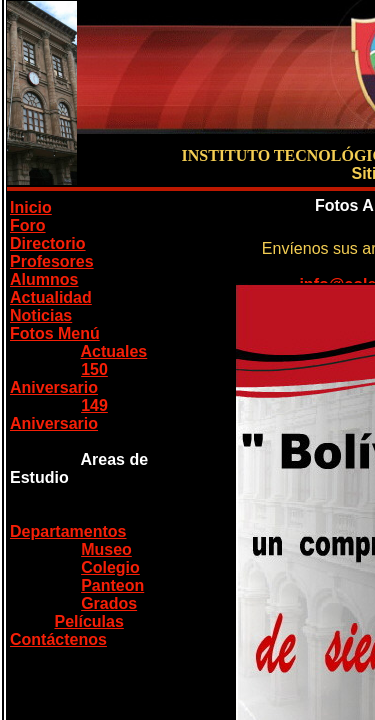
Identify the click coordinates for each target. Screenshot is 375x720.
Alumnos (44, 279)
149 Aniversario (59, 414)
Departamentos (68, 531)
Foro (28, 225)
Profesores (52, 261)
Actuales (114, 351)
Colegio (110, 567)
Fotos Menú (55, 333)
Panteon (112, 585)
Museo (106, 549)
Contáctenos (58, 639)
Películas (88, 621)
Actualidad (51, 297)
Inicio (31, 207)
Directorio (48, 243)
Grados (109, 603)
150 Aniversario (59, 378)
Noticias (41, 315)
